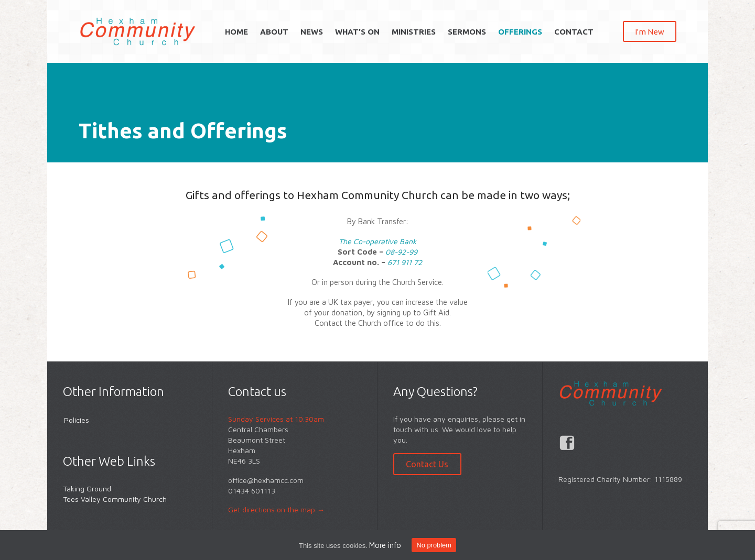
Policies (77, 420)
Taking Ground (87, 488)
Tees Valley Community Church (115, 499)
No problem (434, 545)
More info (385, 545)
